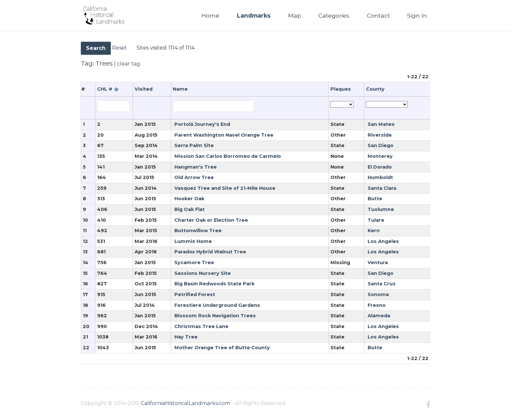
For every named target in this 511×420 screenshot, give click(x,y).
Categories (334, 15)
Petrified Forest (195, 294)
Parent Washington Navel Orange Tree (224, 135)
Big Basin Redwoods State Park (214, 284)
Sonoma (378, 294)
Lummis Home (193, 241)
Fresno (377, 305)
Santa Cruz (382, 284)
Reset (120, 48)
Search (96, 48)
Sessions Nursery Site (203, 273)
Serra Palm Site (194, 145)
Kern (374, 231)
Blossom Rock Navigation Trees (215, 316)
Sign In (417, 15)
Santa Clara (382, 188)
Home (210, 15)
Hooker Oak (189, 199)
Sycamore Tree (194, 262)
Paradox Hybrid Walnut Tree (210, 252)
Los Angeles (383, 241)
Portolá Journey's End (202, 124)
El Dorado (380, 167)
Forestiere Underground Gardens (217, 305)
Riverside (380, 135)
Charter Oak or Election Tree (211, 220)
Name (180, 89)
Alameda (379, 316)
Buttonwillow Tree (198, 231)
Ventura (378, 262)
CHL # (105, 89)
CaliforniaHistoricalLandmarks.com (185, 403)
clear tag (129, 64)
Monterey (380, 156)
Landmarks (254, 15)
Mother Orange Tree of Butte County (222, 348)
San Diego (380, 145)
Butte (375, 199)
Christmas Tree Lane (201, 326)
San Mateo (381, 124)
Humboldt (380, 177)
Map (295, 15)
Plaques (341, 89)
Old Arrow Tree (194, 177)
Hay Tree (186, 337)
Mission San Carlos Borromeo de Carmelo (228, 156)
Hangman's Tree (196, 167)
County (375, 89)
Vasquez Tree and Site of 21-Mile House (225, 188)
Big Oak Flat (190, 209)
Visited (144, 89)
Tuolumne (381, 209)
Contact (378, 15)
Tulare (376, 220)
